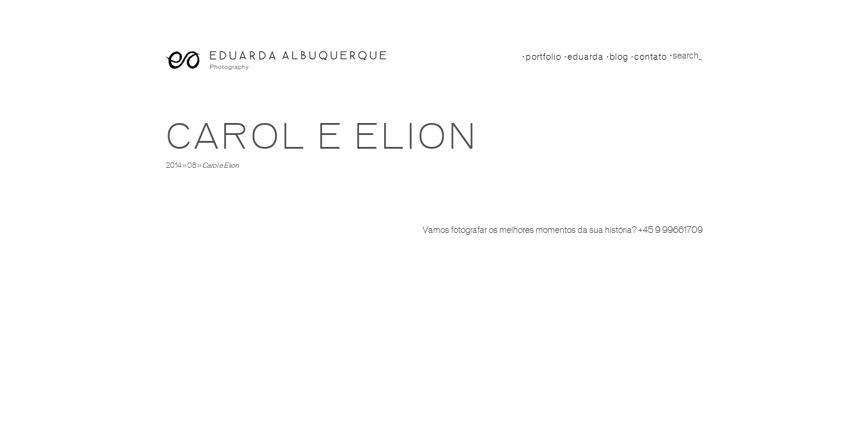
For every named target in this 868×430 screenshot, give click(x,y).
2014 (174, 165)
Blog (619, 57)
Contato (651, 57)
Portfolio (543, 57)
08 (192, 165)
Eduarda (586, 57)
